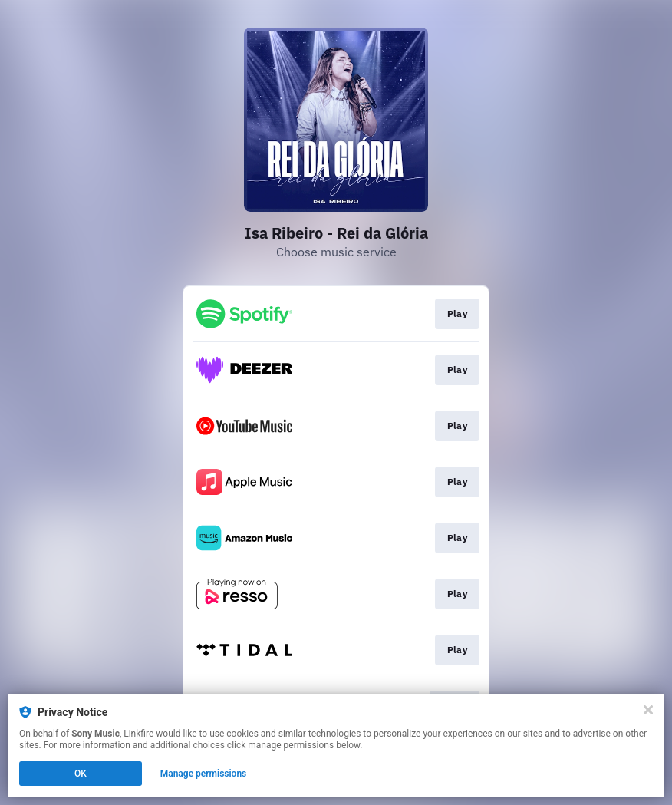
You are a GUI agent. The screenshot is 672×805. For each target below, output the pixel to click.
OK (81, 774)
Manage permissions (204, 774)
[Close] (648, 710)
